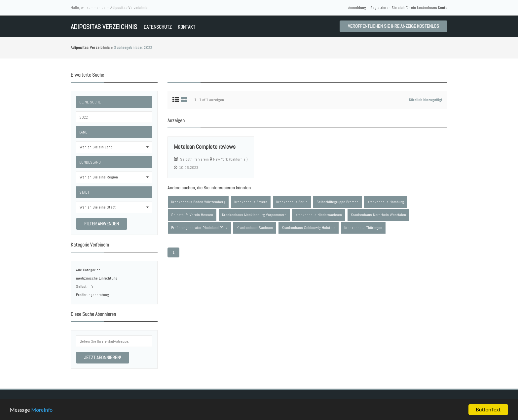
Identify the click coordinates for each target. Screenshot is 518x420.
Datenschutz (158, 27)
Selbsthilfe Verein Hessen (192, 215)
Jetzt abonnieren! (103, 358)
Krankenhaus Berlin (292, 202)
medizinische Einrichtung (97, 278)
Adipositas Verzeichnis (104, 27)
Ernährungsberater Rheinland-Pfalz (199, 228)
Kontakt (186, 27)
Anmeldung (357, 8)
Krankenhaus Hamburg (386, 202)
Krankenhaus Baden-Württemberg (198, 202)
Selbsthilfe (85, 286)
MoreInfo (42, 411)
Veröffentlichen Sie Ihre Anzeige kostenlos (393, 26)
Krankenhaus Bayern (251, 202)
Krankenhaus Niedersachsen (319, 215)
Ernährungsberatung (92, 295)
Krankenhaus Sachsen (255, 228)
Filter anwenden (102, 224)
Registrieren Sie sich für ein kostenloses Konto (409, 8)
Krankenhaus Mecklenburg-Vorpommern (254, 215)
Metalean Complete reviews (205, 147)
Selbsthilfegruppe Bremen (337, 202)
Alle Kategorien (88, 270)
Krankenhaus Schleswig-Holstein (309, 228)
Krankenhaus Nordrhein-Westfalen (378, 215)
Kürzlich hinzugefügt (426, 100)
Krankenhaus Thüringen (363, 228)
